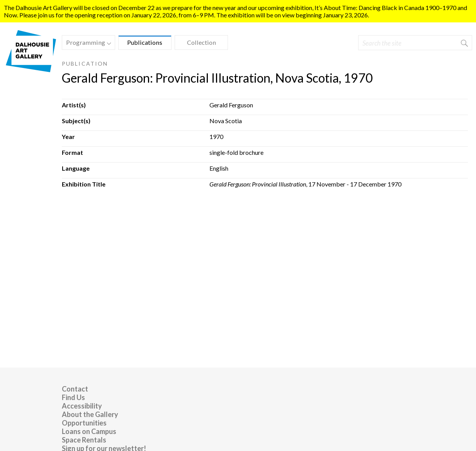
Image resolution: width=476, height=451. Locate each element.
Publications (145, 42)
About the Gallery (90, 414)
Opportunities (84, 423)
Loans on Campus (89, 431)
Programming (87, 43)
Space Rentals (84, 440)
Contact (75, 389)
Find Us (73, 397)
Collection (201, 42)
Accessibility (82, 406)
